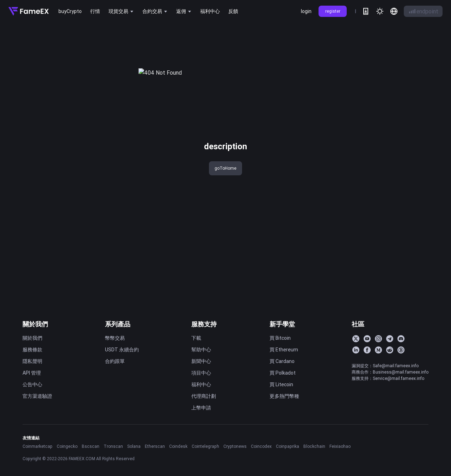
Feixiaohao (340, 446)
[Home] (29, 11)
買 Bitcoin (280, 338)
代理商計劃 (204, 396)
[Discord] (401, 339)
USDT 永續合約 (122, 350)
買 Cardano (282, 361)
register (333, 11)
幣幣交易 (115, 338)
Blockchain (314, 446)
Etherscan (155, 446)
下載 (196, 338)
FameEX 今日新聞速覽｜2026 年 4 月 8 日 (393, 138)
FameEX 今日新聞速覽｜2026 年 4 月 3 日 (393, 173)
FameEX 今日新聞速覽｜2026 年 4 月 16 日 (393, 69)
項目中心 (201, 373)
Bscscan (91, 446)
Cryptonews (235, 446)
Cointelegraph (205, 446)
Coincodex (261, 446)
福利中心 (201, 384)
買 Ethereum (284, 350)
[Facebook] (367, 350)
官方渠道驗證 (37, 396)
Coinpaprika (288, 446)
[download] (366, 11)
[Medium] (378, 350)
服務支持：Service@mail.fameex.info (388, 378)
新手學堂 (282, 324)
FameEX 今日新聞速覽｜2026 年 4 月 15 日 (393, 80)
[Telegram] (390, 339)
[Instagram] (378, 339)
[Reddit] (390, 350)
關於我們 (35, 324)
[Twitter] (356, 339)
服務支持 (204, 324)
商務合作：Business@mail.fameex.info (390, 372)
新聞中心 (201, 361)
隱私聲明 (32, 361)
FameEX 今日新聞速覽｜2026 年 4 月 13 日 (393, 104)
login (306, 11)
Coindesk (178, 446)
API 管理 (32, 373)
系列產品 (118, 324)
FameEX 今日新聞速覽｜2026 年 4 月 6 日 (393, 162)
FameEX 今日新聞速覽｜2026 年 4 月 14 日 (393, 92)
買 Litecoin (281, 384)
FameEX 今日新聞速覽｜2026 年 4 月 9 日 (393, 127)
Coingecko (67, 446)
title (19, 35)
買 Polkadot (283, 373)
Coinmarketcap (38, 446)
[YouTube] (367, 339)
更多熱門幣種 (284, 396)
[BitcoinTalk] (401, 350)
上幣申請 (201, 408)
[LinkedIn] (356, 350)
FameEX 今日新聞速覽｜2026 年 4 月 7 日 (393, 150)
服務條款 (32, 350)
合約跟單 (115, 361)
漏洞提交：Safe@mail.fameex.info (385, 366)
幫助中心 (201, 350)
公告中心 (32, 384)
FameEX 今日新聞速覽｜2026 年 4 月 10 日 (393, 115)
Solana (134, 446)
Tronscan (113, 446)
